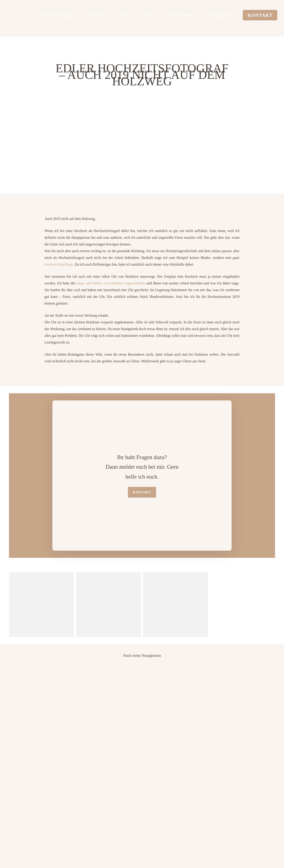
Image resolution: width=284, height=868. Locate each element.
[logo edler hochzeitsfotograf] (24, 15)
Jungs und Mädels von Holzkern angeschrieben (111, 283)
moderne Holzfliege (59, 264)
